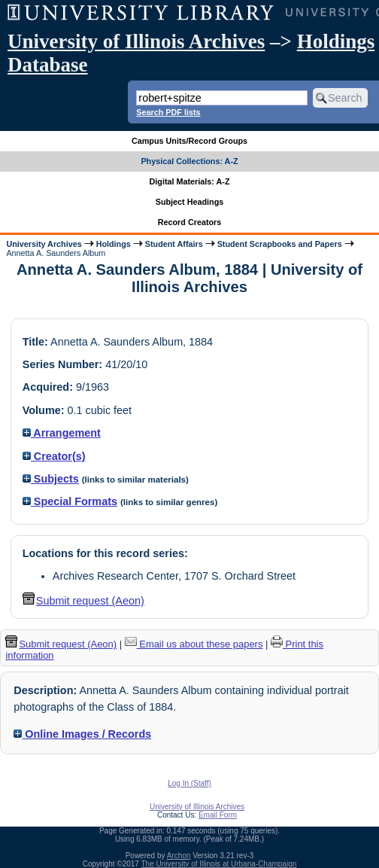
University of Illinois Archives (136, 41)
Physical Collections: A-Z (189, 161)
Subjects (51, 479)
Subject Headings (190, 202)
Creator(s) (54, 456)
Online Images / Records (82, 734)
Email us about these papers (194, 644)
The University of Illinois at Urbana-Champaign (219, 864)
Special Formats (70, 501)
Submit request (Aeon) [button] (83, 601)
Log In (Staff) (189, 783)
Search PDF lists (168, 112)
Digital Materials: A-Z (190, 181)
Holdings (114, 244)
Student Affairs (174, 244)
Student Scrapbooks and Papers (280, 244)
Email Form (218, 815)
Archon (179, 856)
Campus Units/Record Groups (189, 141)
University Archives (44, 244)
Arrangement (62, 433)
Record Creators (190, 222)
